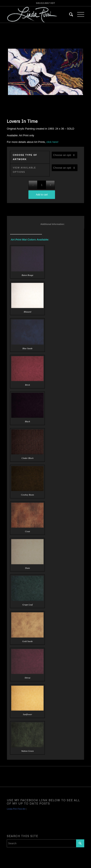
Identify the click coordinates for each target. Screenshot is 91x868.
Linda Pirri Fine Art (16, 809)
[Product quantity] (42, 185)
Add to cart (42, 195)
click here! (52, 142)
